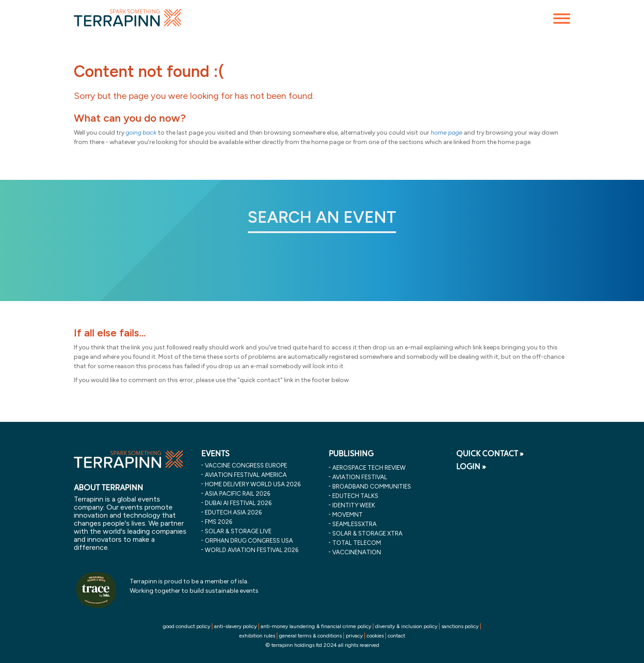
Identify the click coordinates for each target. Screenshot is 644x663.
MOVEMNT (347, 514)
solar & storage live (238, 531)
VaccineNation (357, 552)
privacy (354, 636)
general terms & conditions (310, 636)
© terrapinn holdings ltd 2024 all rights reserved (322, 645)
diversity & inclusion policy (406, 626)
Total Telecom (357, 543)
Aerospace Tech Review (369, 467)
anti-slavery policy (235, 626)
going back (141, 133)
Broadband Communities (372, 486)
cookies (375, 636)
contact (396, 636)
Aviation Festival (360, 477)
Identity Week (354, 505)
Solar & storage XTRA (367, 533)
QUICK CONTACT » (490, 454)
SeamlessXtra (354, 524)
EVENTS (215, 454)
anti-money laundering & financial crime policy (316, 626)
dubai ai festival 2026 (238, 503)
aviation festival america (246, 475)
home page (447, 133)
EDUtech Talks (355, 496)
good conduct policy (186, 626)
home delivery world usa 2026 (253, 484)
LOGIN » (471, 467)
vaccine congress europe (246, 465)
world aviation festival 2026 (252, 550)
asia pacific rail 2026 (237, 493)
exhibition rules (257, 636)
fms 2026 (218, 522)
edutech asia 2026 (233, 512)
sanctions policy (460, 626)
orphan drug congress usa (249, 540)
